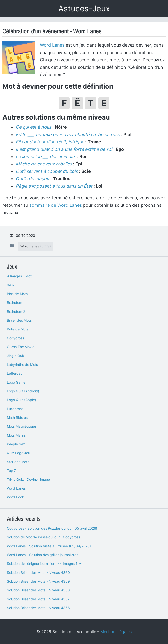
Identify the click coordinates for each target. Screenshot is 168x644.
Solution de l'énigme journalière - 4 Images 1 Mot (46, 564)
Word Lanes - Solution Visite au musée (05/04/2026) (49, 546)
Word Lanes (52, 45)
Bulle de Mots (18, 329)
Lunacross (15, 409)
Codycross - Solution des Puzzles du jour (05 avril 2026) (52, 528)
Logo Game (16, 382)
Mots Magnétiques (22, 426)
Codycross (15, 338)
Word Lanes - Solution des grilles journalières (42, 555)
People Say (16, 444)
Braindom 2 (16, 311)
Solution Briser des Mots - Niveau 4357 (38, 599)
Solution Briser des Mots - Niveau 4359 (38, 581)
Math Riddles (17, 418)
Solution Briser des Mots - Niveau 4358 (38, 590)
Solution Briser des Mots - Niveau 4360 (38, 572)
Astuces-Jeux (84, 8)
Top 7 (11, 471)
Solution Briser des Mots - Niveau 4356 (38, 608)
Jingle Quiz (16, 356)
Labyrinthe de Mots (22, 364)
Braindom (14, 303)
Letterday (15, 373)
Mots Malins (16, 435)
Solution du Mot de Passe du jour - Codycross (43, 537)
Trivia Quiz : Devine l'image (28, 479)
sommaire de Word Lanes (56, 205)
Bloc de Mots (17, 294)
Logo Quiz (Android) (23, 391)
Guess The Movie (21, 347)
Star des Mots (18, 462)
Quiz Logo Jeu (18, 453)
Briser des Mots (19, 320)
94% (10, 285)
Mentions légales (116, 632)
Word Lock (15, 497)
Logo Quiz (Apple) (21, 400)
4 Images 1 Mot (19, 276)
